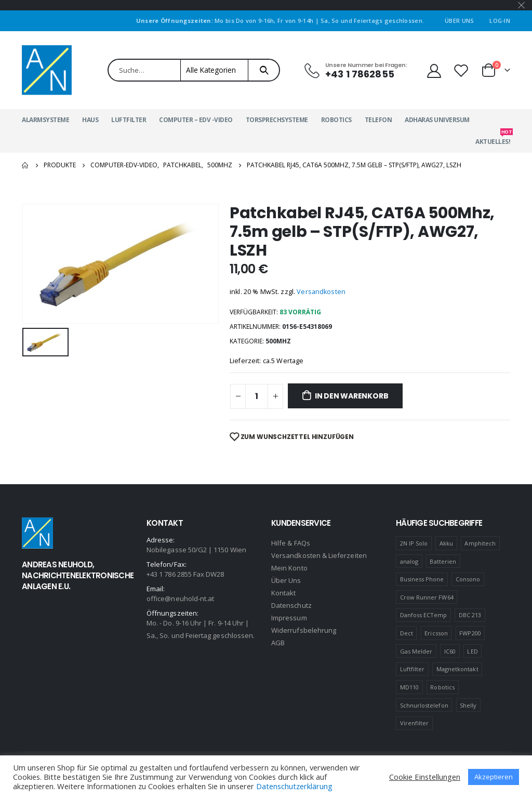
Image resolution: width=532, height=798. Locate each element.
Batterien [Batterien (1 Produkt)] (443, 561)
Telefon (378, 120)
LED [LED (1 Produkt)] (472, 651)
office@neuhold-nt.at (180, 598)
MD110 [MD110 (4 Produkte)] (409, 687)
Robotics (336, 120)
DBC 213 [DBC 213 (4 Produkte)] (470, 615)
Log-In (500, 21)
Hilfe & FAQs (291, 543)
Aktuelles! (493, 138)
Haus (90, 120)
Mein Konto (289, 568)
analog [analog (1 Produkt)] (409, 561)
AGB (278, 643)
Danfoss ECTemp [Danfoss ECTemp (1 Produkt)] (424, 615)
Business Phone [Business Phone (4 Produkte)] (422, 579)
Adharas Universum (437, 120)
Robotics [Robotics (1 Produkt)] (442, 687)
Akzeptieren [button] (494, 777)
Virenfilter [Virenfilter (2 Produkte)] (415, 723)
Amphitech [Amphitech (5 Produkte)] (480, 543)
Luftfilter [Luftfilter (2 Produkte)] (413, 669)
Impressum (289, 618)
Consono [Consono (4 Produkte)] (468, 579)
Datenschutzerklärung (294, 786)
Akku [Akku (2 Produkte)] (446, 543)
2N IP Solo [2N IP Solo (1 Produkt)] (414, 543)
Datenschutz (291, 605)
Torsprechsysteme (277, 120)
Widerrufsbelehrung (304, 630)
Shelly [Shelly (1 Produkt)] (468, 705)
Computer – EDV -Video (196, 120)
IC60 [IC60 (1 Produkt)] (450, 651)
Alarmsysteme (45, 120)
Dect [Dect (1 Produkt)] (407, 633)
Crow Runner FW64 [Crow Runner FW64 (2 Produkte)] (427, 597)
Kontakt (283, 593)
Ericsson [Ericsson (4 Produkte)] (436, 633)
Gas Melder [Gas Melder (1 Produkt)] (416, 651)
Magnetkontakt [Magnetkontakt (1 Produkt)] (457, 669)
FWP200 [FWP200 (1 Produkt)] (470, 633)
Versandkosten (321, 292)
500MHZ (278, 341)
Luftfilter (129, 120)
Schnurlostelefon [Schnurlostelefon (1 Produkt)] (424, 705)
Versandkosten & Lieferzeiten (319, 555)
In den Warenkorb (352, 396)
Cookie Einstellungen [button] (425, 777)
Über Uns (459, 21)
